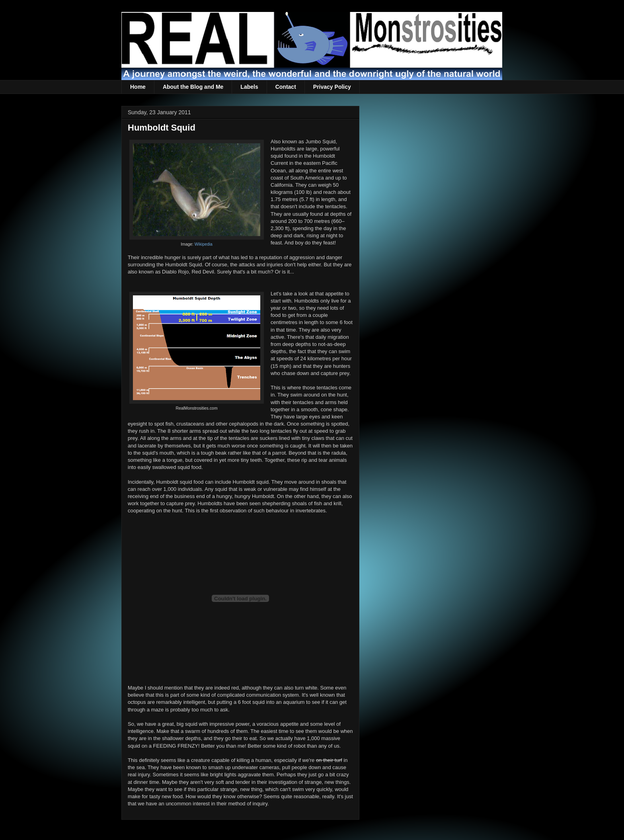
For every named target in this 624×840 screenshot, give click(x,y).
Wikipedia (204, 244)
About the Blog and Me (193, 87)
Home (138, 87)
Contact (286, 87)
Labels (249, 87)
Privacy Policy (332, 87)
